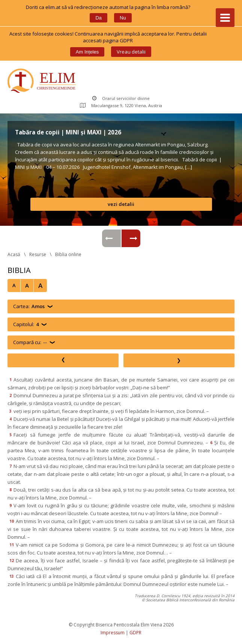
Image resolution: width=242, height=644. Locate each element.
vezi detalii (121, 204)
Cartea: (29, 306)
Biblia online (68, 254)
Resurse (38, 254)
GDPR (135, 633)
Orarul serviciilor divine (121, 98)
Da (98, 18)
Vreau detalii (131, 52)
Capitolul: (26, 324)
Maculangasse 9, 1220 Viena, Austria (121, 105)
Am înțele (87, 52)
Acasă (14, 254)
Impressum (113, 633)
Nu (123, 18)
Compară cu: (30, 342)
